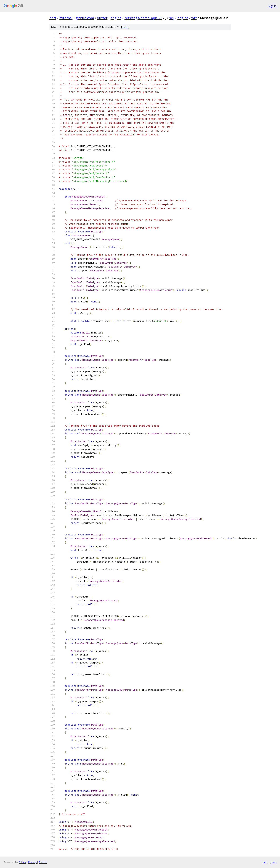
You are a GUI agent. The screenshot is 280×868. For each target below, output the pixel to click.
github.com (85, 18)
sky (172, 18)
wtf (194, 18)
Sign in (272, 6)
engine (116, 18)
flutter (102, 18)
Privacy (32, 862)
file (125, 27)
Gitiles (22, 862)
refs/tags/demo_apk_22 (143, 18)
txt (264, 862)
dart (53, 18)
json (273, 862)
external (66, 18)
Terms (43, 862)
